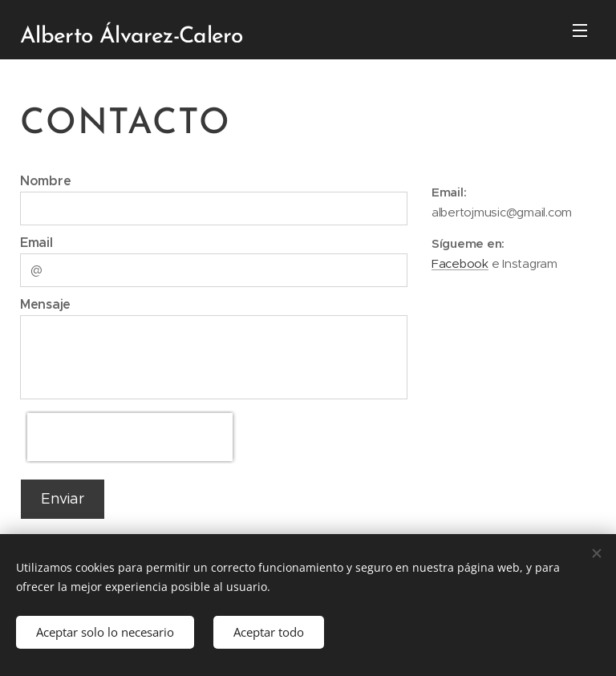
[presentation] (130, 437)
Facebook (460, 264)
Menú (580, 30)
